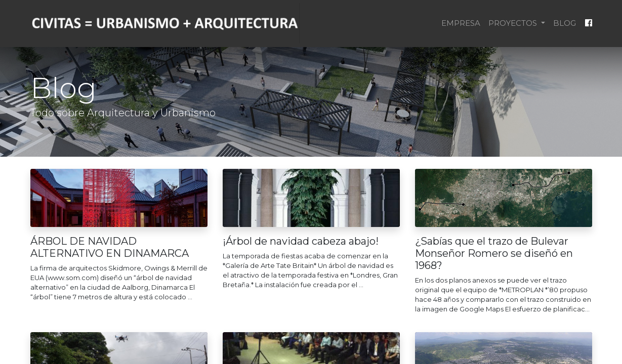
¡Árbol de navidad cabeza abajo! (301, 241)
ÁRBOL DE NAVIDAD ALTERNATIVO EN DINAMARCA (110, 247)
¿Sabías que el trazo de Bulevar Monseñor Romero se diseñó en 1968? (494, 253)
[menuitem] (461, 24)
